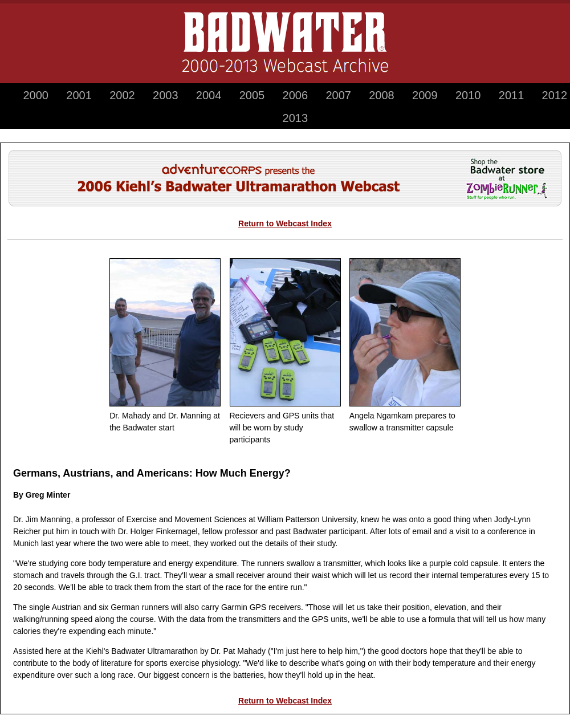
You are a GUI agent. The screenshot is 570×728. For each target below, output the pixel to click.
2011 (512, 95)
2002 (122, 95)
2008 (382, 95)
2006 (296, 95)
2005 (252, 95)
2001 (79, 95)
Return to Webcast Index (285, 223)
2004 (209, 95)
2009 (425, 95)
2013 (296, 118)
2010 (468, 95)
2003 (166, 95)
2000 (36, 95)
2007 (338, 95)
